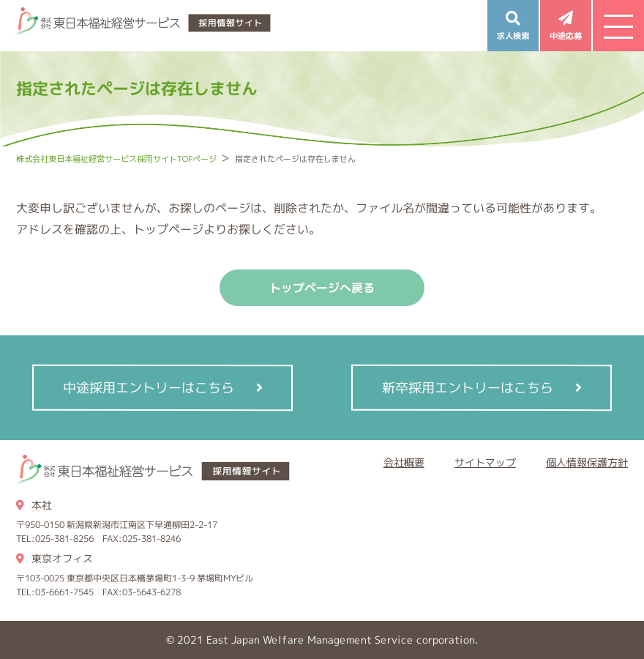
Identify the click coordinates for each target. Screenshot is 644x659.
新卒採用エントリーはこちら (467, 387)
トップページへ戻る (322, 288)
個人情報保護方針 (587, 462)
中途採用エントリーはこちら (149, 387)
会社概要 (404, 462)
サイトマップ (485, 462)
